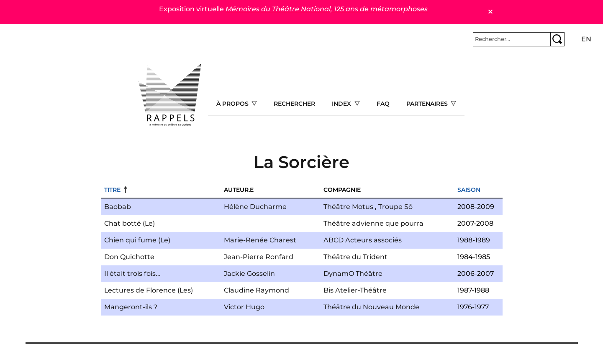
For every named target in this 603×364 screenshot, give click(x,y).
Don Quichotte (129, 257)
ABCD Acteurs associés (363, 240)
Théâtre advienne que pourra (373, 223)
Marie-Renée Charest (260, 240)
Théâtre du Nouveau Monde (371, 307)
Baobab (118, 207)
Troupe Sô (395, 207)
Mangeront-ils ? (131, 307)
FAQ (383, 104)
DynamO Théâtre (353, 274)
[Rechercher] (512, 39)
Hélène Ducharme (255, 207)
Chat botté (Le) (130, 223)
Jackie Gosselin (249, 274)
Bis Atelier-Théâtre (355, 290)
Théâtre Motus (348, 207)
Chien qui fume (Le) (137, 240)
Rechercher (294, 104)
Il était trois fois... (132, 274)
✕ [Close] (490, 12)
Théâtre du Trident (355, 257)
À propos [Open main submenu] (233, 104)
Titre (112, 190)
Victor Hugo (244, 307)
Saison (469, 190)
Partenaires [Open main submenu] (428, 104)
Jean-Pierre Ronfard (259, 257)
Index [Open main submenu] (342, 104)
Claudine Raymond (257, 290)
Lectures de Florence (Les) (149, 290)
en (586, 39)
